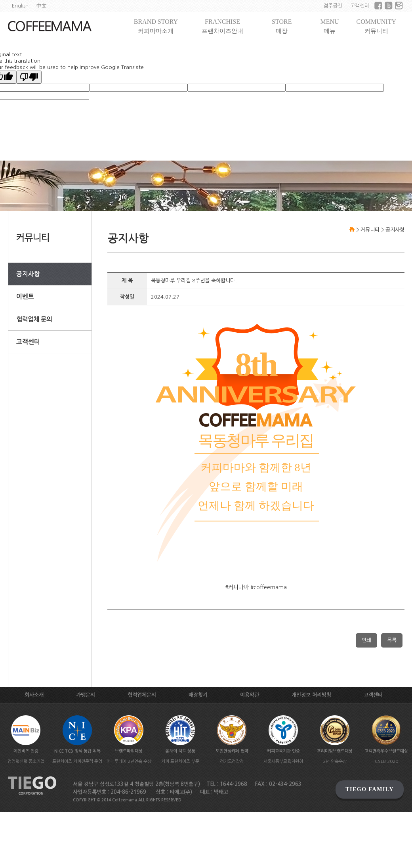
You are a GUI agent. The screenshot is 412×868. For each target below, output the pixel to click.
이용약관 (250, 695)
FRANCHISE (222, 26)
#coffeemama (269, 587)
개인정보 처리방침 (311, 695)
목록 (392, 640)
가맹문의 (86, 695)
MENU (329, 26)
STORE (282, 26)
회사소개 (34, 695)
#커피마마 (237, 587)
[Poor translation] (29, 77)
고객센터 (360, 6)
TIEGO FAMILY (370, 789)
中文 (42, 6)
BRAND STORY (156, 26)
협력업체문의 (142, 695)
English (20, 6)
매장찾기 (198, 695)
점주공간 (333, 6)
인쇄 (366, 640)
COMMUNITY (376, 26)
